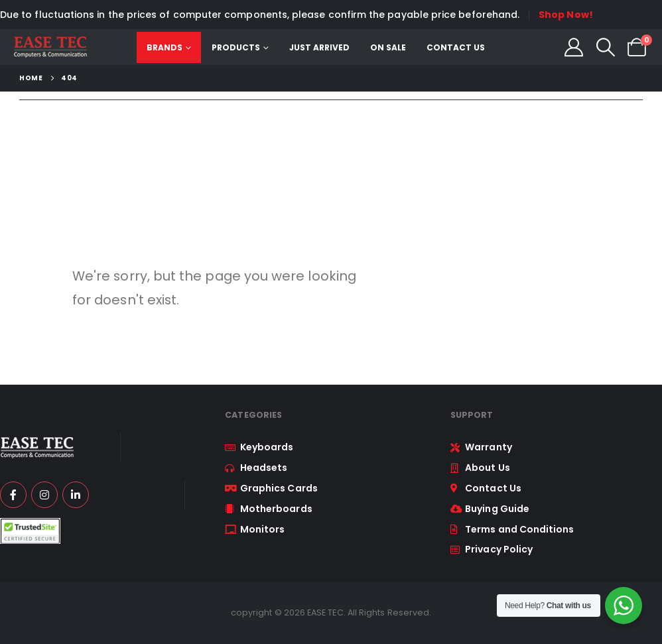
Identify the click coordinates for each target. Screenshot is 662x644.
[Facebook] (13, 495)
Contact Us (456, 47)
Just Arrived (319, 47)
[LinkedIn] (76, 495)
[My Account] (574, 47)
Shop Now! (566, 15)
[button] (606, 47)
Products (236, 47)
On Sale (388, 47)
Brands (165, 47)
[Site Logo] (50, 47)
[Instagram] (44, 495)
